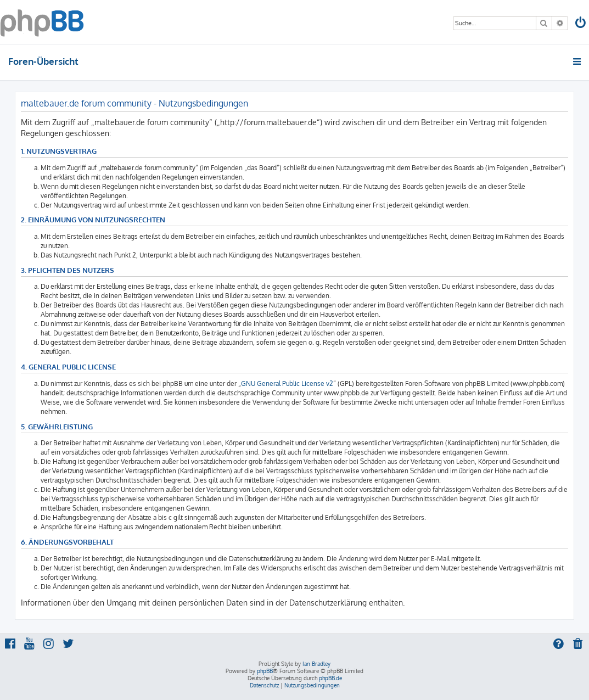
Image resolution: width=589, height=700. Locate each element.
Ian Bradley (316, 664)
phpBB (265, 671)
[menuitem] (581, 24)
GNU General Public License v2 (287, 383)
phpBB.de (330, 678)
